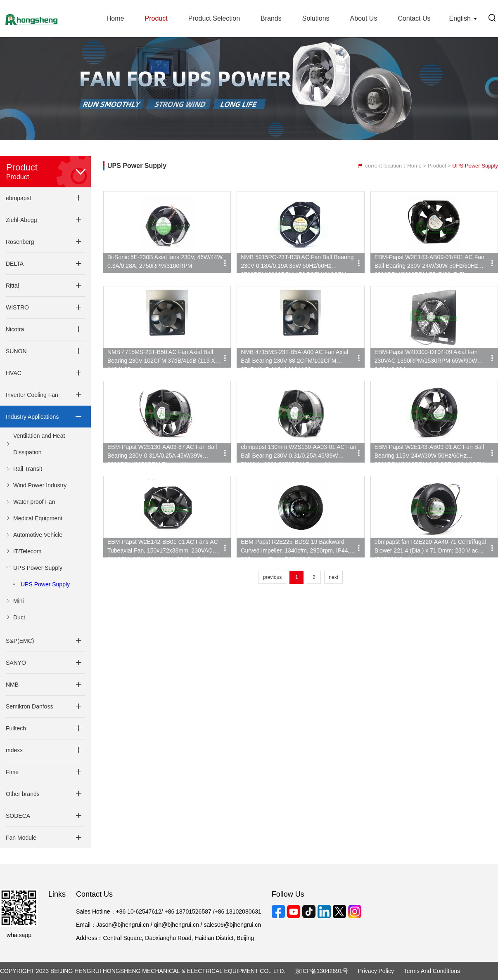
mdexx (14, 750)
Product (156, 18)
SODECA (18, 816)
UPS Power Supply (45, 584)
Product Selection (214, 18)
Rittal (12, 286)
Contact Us (414, 18)
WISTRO (17, 307)
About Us (364, 18)
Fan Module (21, 838)
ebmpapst (18, 198)
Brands (271, 18)
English (460, 18)
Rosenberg (20, 242)
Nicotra (15, 329)
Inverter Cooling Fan (32, 395)
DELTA (15, 264)
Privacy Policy (376, 971)
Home (115, 18)
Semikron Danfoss (29, 706)
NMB (12, 685)
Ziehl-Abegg (21, 220)
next (333, 577)
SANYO (16, 663)
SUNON (16, 351)
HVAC (14, 373)
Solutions (316, 18)
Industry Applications (32, 417)
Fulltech (16, 728)
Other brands (23, 794)
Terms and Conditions (432, 971)
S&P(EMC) (20, 641)
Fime (12, 772)
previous (272, 577)
